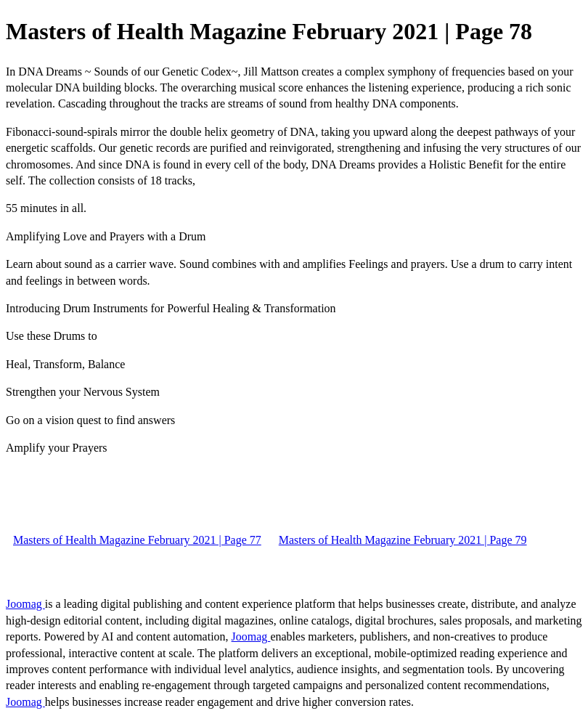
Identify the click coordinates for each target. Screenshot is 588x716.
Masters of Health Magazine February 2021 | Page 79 (403, 540)
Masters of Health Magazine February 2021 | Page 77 (137, 540)
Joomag (25, 604)
